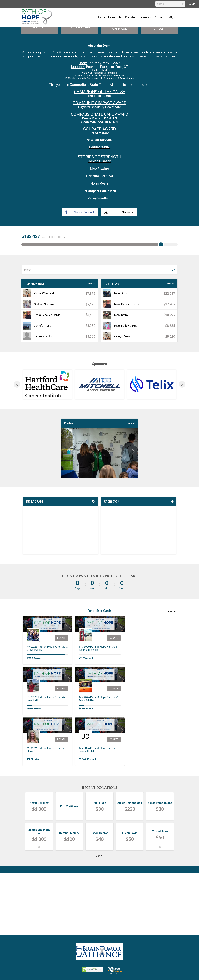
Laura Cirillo (33, 762)
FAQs (171, 17)
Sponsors (144, 17)
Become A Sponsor (119, 89)
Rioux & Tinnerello (89, 712)
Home (101, 17)
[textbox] (170, 4)
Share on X (119, 274)
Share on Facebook (80, 274)
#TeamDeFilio (34, 712)
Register (40, 89)
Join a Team (80, 89)
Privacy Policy (113, 973)
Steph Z (31, 813)
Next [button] (182, 446)
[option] (47, 446)
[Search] (173, 331)
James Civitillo (87, 813)
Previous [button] (17, 446)
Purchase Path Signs (159, 89)
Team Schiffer (87, 762)
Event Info (115, 17)
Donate (130, 17)
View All (91, 345)
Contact (159, 17)
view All (131, 485)
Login (192, 4)
